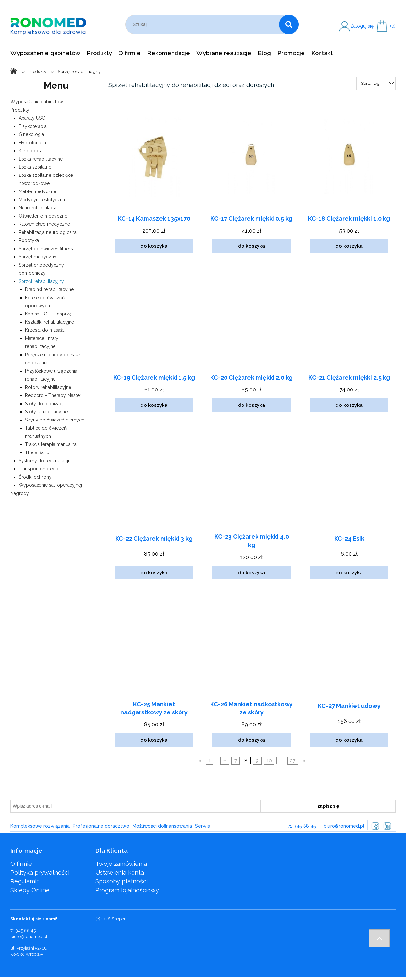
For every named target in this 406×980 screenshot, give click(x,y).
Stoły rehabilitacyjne (46, 412)
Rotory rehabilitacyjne (48, 387)
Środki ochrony (35, 477)
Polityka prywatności (40, 873)
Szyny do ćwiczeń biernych (55, 420)
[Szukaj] (289, 24)
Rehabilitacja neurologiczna (48, 232)
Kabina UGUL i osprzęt (49, 314)
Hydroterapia (32, 143)
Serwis (203, 826)
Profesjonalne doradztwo (101, 826)
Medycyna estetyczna (42, 200)
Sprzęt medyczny (38, 257)
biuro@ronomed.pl (344, 826)
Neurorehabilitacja (38, 208)
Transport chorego (39, 469)
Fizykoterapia (33, 126)
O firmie (21, 864)
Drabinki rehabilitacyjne (49, 289)
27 (293, 761)
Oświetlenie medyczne (43, 216)
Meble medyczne (37, 191)
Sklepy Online (30, 890)
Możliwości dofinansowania (162, 826)
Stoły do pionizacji (45, 404)
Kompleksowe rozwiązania (40, 826)
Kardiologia (31, 151)
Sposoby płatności (121, 881)
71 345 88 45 (302, 826)
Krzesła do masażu (45, 330)
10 (269, 761)
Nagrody (20, 493)
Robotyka (29, 240)
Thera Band (37, 452)
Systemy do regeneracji (44, 461)
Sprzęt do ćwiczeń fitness (46, 249)
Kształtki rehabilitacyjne (50, 322)
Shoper (119, 919)
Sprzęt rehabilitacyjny (41, 281)
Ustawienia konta (120, 873)
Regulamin (25, 881)
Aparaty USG (32, 118)
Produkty (20, 110)
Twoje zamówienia (121, 864)
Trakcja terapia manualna (51, 444)
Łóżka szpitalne (35, 167)
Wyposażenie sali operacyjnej (50, 485)
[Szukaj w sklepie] (203, 24)
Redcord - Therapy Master (53, 395)
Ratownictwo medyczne (44, 224)
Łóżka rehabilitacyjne (41, 159)
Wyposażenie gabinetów (37, 102)
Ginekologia (31, 134)
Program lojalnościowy (127, 890)
